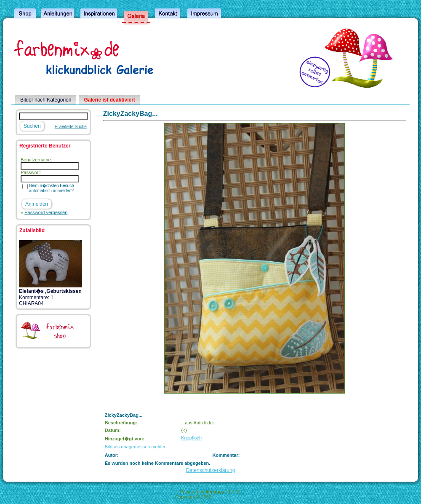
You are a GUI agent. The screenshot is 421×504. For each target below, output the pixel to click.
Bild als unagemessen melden (136, 447)
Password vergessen (46, 212)
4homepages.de (229, 497)
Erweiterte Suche (71, 127)
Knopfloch (191, 438)
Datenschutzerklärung (211, 470)
